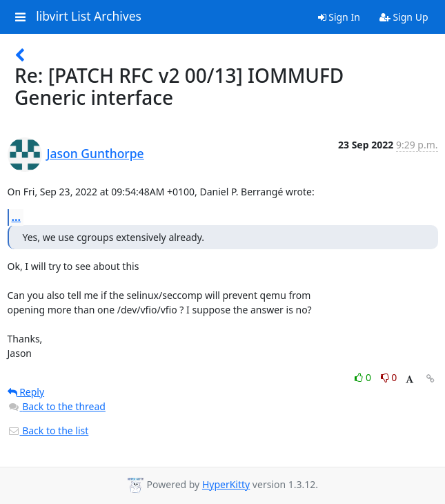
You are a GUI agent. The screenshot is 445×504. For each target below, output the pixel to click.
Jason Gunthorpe (96, 153)
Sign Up (404, 17)
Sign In (339, 17)
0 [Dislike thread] (389, 377)
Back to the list (48, 430)
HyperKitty (226, 484)
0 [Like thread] (364, 377)
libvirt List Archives (89, 17)
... (17, 217)
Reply (26, 392)
